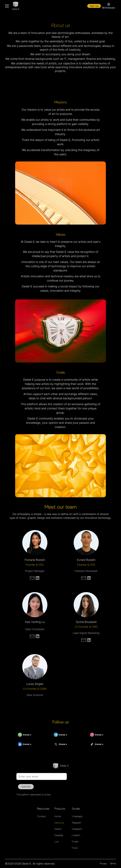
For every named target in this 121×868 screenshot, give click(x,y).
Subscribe (26, 787)
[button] (7, 6)
